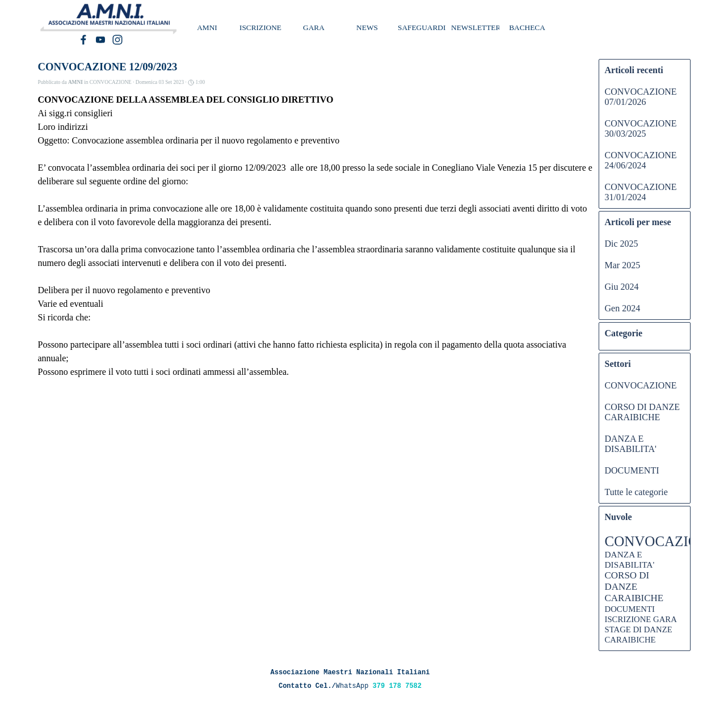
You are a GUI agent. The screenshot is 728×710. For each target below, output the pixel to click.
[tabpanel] (350, 678)
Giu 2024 (622, 287)
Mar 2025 (623, 265)
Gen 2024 (623, 308)
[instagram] (117, 40)
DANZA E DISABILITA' (631, 444)
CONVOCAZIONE (641, 385)
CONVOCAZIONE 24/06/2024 (641, 160)
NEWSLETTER (476, 28)
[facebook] (83, 40)
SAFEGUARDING (427, 28)
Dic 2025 (622, 244)
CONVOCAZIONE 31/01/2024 (641, 192)
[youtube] (100, 40)
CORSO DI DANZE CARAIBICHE (642, 412)
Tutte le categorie (636, 492)
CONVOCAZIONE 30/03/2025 (641, 128)
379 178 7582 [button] (397, 686)
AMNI (207, 28)
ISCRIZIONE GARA (641, 619)
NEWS (367, 28)
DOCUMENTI (632, 470)
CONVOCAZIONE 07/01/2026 (641, 97)
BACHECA (527, 28)
